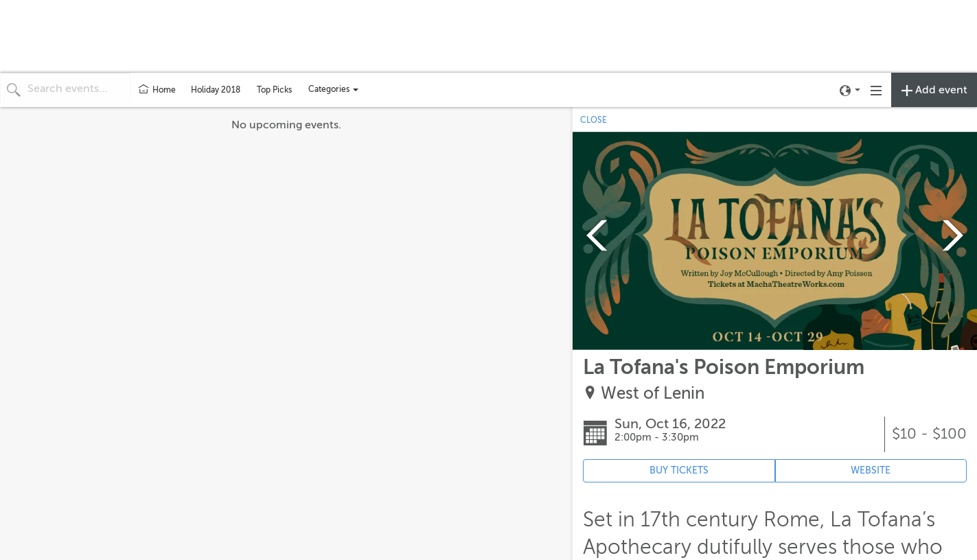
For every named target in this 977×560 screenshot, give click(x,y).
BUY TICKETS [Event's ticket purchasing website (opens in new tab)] (679, 470)
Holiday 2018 (216, 90)
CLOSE (594, 120)
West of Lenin (653, 394)
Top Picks (274, 90)
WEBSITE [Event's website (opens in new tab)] (871, 470)
